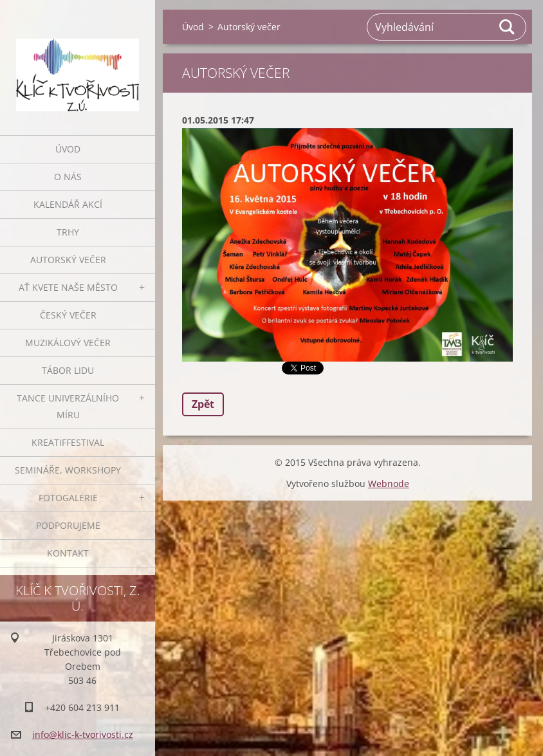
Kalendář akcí (68, 204)
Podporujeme (68, 525)
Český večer (68, 315)
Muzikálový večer (68, 343)
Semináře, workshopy (68, 470)
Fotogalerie (68, 498)
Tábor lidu (68, 370)
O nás (68, 177)
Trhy (68, 232)
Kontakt (68, 553)
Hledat (508, 27)
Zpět (203, 404)
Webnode (389, 484)
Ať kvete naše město (68, 287)
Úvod (68, 149)
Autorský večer (68, 260)
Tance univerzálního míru (68, 406)
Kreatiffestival (68, 442)
